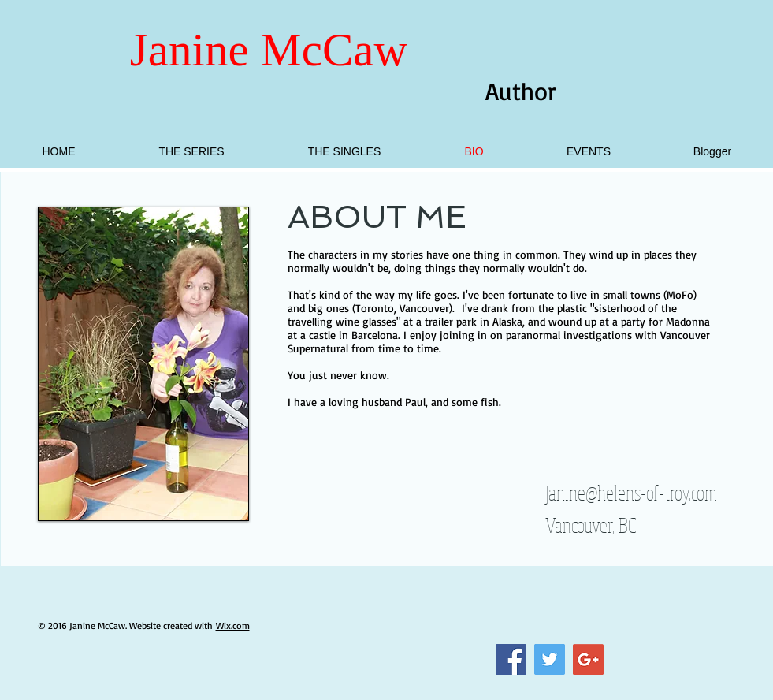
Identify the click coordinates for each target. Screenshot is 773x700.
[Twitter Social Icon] (550, 659)
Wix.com (233, 626)
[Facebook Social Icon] (511, 659)
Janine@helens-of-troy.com (631, 492)
